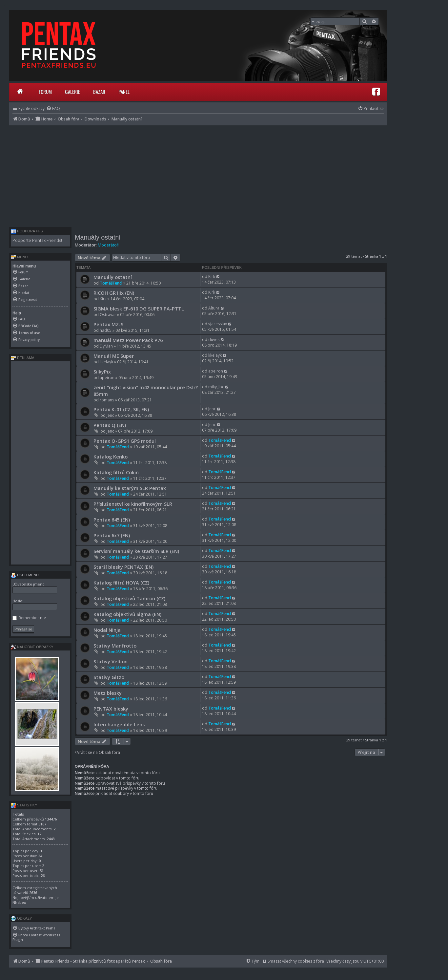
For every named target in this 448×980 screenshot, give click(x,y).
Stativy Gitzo (109, 677)
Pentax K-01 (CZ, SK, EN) (121, 409)
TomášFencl (111, 283)
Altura (214, 308)
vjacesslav (218, 324)
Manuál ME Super (114, 356)
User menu (25, 575)
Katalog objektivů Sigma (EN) (127, 614)
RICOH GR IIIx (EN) (114, 293)
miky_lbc (216, 387)
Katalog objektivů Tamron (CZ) (129, 598)
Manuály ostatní (98, 237)
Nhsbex (19, 902)
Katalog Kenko (111, 457)
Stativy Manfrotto (115, 646)
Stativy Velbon (111, 661)
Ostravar (108, 315)
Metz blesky (108, 693)
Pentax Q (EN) (110, 425)
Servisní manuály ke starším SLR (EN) (136, 551)
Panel (124, 92)
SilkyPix (102, 372)
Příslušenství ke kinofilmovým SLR (133, 504)
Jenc (110, 415)
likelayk (106, 362)
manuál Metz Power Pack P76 (128, 340)
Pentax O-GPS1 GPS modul (125, 441)
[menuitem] (53, 108)
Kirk (212, 277)
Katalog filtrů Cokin (116, 472)
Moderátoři (109, 245)
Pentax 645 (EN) (112, 520)
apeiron (107, 378)
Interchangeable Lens (119, 724)
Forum (45, 92)
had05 (106, 330)
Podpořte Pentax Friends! (37, 240)
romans (107, 400)
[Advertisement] (198, 175)
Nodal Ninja (107, 630)
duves (214, 340)
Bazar (99, 92)
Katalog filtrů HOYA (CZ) (121, 583)
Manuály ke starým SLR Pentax (130, 488)
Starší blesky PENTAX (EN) (123, 567)
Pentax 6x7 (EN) (112, 535)
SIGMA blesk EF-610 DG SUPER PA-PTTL (139, 309)
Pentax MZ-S (108, 324)
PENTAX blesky (111, 709)
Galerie (72, 92)
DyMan (106, 346)
